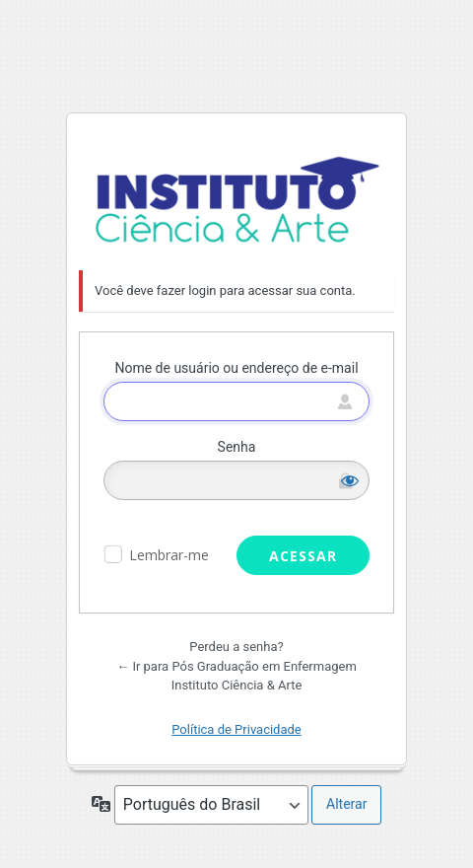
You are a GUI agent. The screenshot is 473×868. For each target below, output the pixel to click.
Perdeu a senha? (236, 647)
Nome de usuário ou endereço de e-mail (236, 368)
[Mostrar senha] (350, 480)
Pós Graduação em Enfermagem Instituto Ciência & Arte (236, 200)
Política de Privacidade (236, 729)
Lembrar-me (169, 555)
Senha (237, 447)
